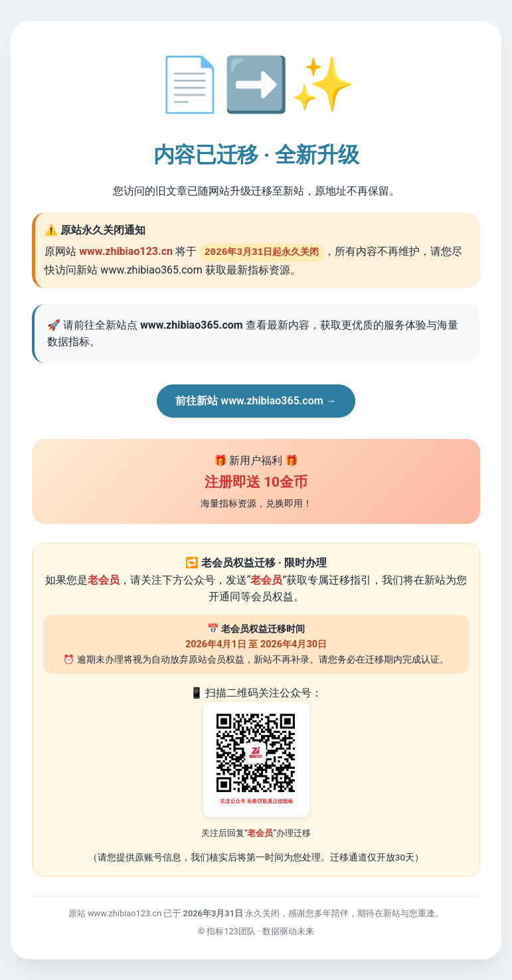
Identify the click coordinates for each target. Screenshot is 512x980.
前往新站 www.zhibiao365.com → (256, 400)
